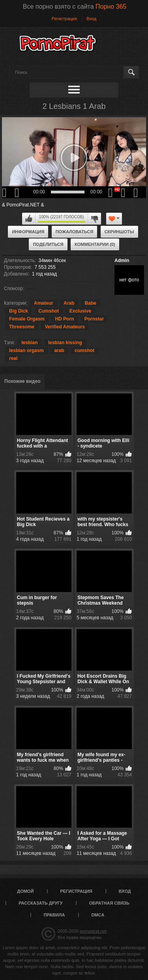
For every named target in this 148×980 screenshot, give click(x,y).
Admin (122, 260)
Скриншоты (119, 232)
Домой (25, 891)
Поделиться (48, 244)
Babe (91, 303)
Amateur (44, 303)
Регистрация (64, 19)
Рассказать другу (41, 903)
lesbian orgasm (26, 350)
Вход (91, 19)
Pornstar (94, 319)
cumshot (84, 350)
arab (59, 350)
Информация (28, 232)
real (13, 358)
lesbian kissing (65, 343)
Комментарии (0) (95, 244)
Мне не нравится (94, 219)
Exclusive (80, 311)
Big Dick (19, 311)
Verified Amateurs (65, 327)
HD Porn (64, 319)
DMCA (98, 915)
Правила (54, 915)
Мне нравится (29, 219)
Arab (69, 303)
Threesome (22, 327)
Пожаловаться (75, 232)
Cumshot (49, 311)
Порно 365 (111, 7)
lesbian (29, 343)
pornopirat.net (93, 931)
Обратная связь (109, 903)
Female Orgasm (27, 319)
